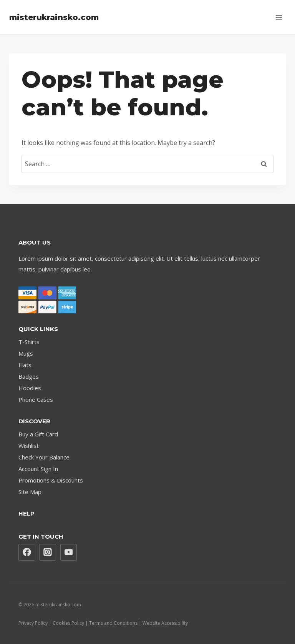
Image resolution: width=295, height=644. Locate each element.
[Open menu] (279, 17)
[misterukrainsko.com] (54, 17)
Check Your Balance (44, 457)
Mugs (26, 353)
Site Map (30, 492)
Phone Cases (36, 399)
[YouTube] (69, 552)
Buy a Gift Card (38, 434)
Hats (25, 365)
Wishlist (29, 446)
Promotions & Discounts (51, 480)
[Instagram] (48, 552)
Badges (29, 376)
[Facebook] (27, 552)
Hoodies (30, 388)
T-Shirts (29, 342)
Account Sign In (38, 469)
